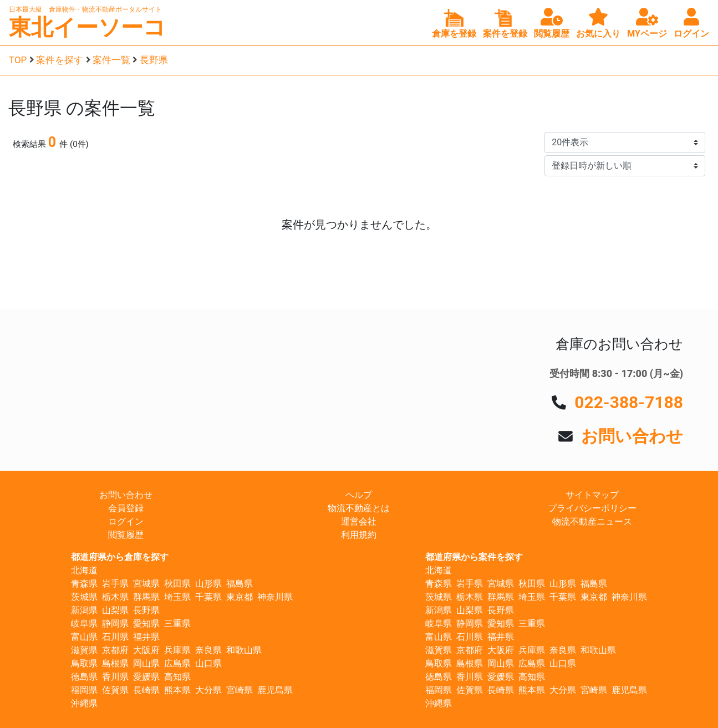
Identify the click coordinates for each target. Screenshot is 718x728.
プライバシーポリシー (592, 508)
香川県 (115, 677)
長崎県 (146, 690)
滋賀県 (84, 650)
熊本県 (177, 690)
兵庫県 (177, 650)
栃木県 (115, 597)
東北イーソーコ (87, 27)
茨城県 (84, 597)
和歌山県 (244, 650)
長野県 (154, 60)
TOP (18, 60)
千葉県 (208, 597)
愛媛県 (146, 677)
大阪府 (146, 650)
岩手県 (115, 584)
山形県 (208, 584)
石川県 (115, 637)
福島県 (240, 584)
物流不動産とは (359, 508)
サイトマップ (592, 495)
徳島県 (84, 677)
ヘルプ (359, 495)
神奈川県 (275, 597)
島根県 (115, 663)
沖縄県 (84, 703)
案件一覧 (111, 60)
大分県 (208, 690)
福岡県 (84, 690)
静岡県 (115, 623)
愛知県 (146, 623)
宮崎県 (240, 690)
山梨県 (115, 610)
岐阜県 (84, 623)
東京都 (240, 597)
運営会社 (359, 521)
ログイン (126, 521)
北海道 (84, 570)
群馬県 (146, 597)
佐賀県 (115, 690)
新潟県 (84, 610)
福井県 (146, 637)
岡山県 (146, 663)
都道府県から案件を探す (474, 557)
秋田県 (177, 584)
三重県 (177, 623)
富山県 (84, 637)
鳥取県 (84, 663)
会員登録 (126, 508)
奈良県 (208, 650)
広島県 (177, 663)
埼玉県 (177, 597)
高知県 (177, 677)
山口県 (208, 663)
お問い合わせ (632, 436)
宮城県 (146, 584)
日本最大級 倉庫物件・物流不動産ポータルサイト (85, 9)
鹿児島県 (275, 690)
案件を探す (60, 60)
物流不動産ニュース (592, 521)
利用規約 (359, 535)
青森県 (84, 584)
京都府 (115, 650)
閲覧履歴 (126, 535)
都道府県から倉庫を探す (120, 557)
